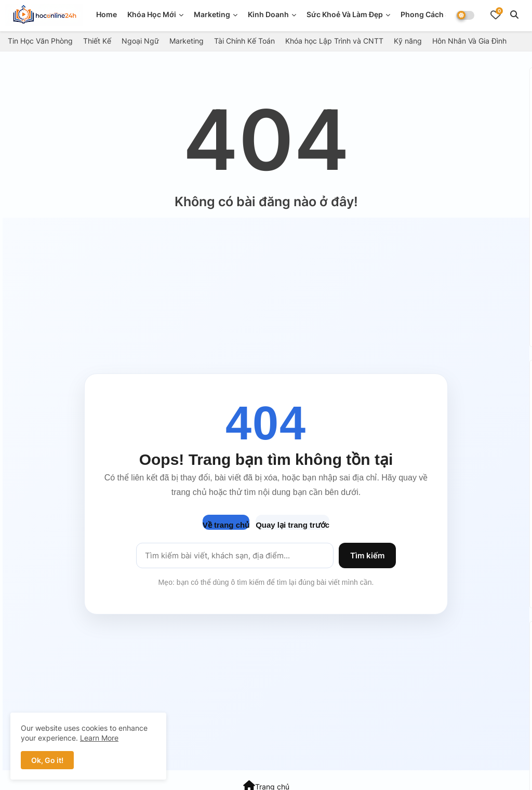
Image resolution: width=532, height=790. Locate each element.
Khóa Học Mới (152, 14)
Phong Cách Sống (432, 14)
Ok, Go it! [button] (47, 760)
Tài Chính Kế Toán (244, 41)
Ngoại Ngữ (140, 41)
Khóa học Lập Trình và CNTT (334, 41)
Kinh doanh (268, 14)
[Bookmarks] (496, 15)
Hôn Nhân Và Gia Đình (469, 41)
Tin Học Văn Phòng (40, 41)
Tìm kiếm (367, 555)
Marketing (212, 14)
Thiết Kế (97, 41)
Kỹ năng (408, 41)
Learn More (99, 738)
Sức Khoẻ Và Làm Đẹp (345, 14)
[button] (514, 15)
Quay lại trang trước (292, 525)
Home (107, 14)
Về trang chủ (226, 525)
